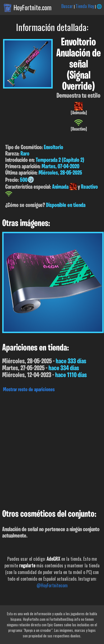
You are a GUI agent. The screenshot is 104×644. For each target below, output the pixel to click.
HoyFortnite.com (33, 7)
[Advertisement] (52, 449)
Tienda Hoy (85, 6)
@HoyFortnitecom (52, 585)
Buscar (67, 6)
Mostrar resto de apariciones (29, 390)
